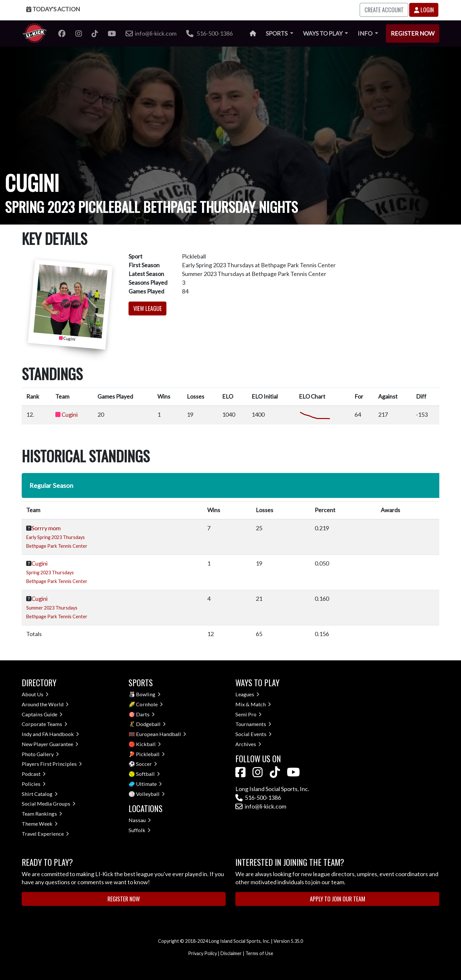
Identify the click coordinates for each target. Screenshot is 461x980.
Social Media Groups (49, 804)
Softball (148, 774)
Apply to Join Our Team (337, 899)
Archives (248, 744)
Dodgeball (151, 724)
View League (148, 308)
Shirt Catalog (40, 794)
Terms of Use (259, 953)
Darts (145, 714)
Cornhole (149, 704)
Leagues (247, 694)
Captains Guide (42, 714)
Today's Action (53, 9)
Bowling (148, 694)
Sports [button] (277, 33)
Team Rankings (42, 814)
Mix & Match (253, 704)
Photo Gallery (40, 754)
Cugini (70, 414)
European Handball (161, 734)
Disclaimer (231, 953)
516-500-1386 (209, 33)
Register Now (413, 33)
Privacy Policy (202, 953)
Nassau (140, 820)
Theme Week (40, 824)
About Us (35, 694)
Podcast (34, 774)
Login (424, 10)
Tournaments (253, 724)
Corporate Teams (45, 724)
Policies (34, 784)
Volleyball (150, 794)
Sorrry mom (46, 528)
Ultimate (149, 784)
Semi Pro (248, 714)
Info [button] (365, 33)
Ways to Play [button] (323, 33)
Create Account (384, 10)
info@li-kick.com (261, 806)
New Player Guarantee (50, 744)
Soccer (146, 764)
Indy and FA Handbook (50, 734)
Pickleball (150, 754)
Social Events (253, 734)
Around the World (45, 704)
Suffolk (140, 830)
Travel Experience (45, 834)
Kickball (148, 744)
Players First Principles (52, 764)
